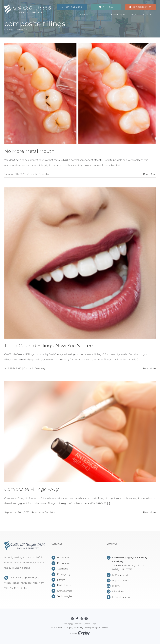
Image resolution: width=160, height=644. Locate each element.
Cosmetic (63, 569)
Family (61, 580)
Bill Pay (116, 586)
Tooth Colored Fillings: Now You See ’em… (51, 345)
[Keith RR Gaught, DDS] (24, 542)
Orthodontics (65, 591)
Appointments (121, 580)
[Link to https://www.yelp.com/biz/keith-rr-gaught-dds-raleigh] (82, 619)
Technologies (65, 596)
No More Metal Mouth (29, 151)
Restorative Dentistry (43, 512)
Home (7, 30)
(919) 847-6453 (120, 575)
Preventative (64, 558)
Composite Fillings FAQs (32, 489)
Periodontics (64, 585)
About (66, 624)
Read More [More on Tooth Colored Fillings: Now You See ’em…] (149, 368)
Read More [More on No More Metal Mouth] (149, 174)
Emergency (64, 574)
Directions (118, 591)
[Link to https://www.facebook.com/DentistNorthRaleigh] (77, 619)
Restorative (63, 563)
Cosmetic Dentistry (38, 174)
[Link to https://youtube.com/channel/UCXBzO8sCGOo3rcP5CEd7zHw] (86, 619)
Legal (94, 624)
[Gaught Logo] (27, 5)
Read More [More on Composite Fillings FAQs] (149, 512)
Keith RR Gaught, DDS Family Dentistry (75, 628)
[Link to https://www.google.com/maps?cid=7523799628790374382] (72, 619)
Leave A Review (121, 597)
